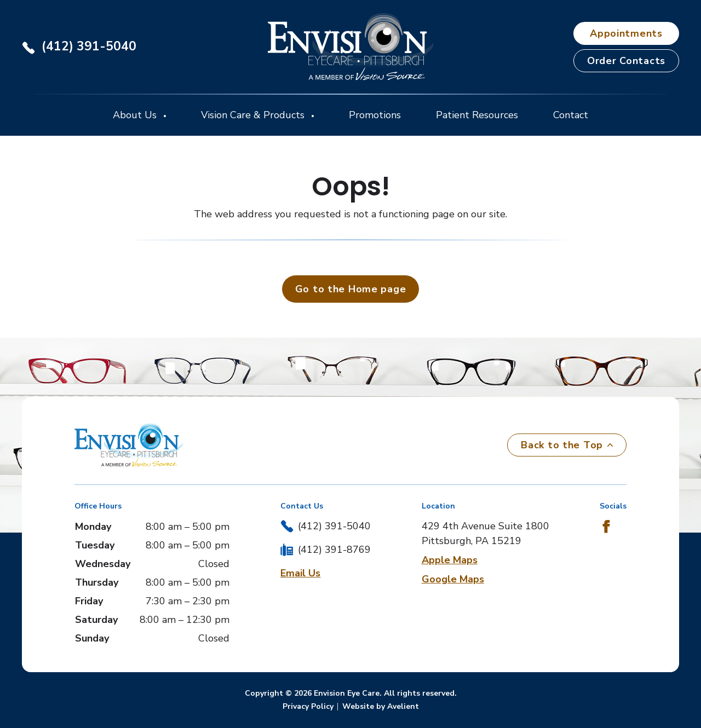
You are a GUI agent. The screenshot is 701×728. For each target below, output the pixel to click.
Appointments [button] (626, 33)
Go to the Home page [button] (351, 289)
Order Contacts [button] (626, 61)
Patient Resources (477, 115)
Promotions (375, 115)
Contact (571, 115)
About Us (136, 115)
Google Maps (453, 579)
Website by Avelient (381, 706)
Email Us (300, 573)
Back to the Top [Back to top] (567, 445)
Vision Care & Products (254, 115)
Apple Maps (450, 560)
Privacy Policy (308, 706)
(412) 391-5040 (89, 46)
